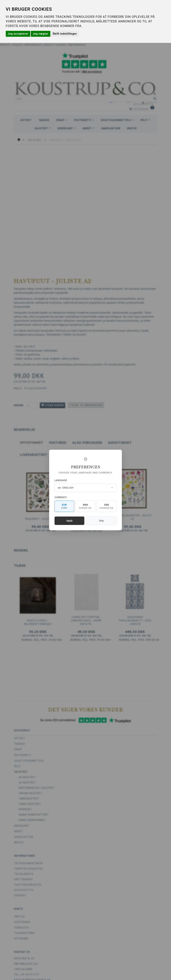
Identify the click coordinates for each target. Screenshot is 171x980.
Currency (61, 497)
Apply (69, 521)
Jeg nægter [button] (41, 34)
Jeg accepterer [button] (18, 34)
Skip (101, 521)
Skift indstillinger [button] (65, 34)
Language (61, 480)
